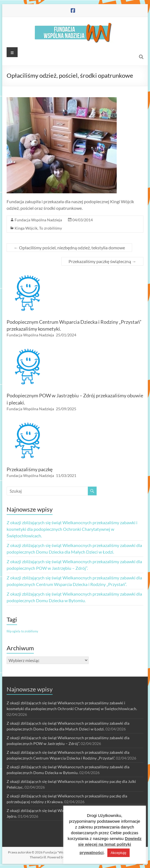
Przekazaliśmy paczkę (30, 469)
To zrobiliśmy (51, 228)
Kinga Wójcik (26, 228)
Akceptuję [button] (118, 853)
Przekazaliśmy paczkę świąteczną (102, 261)
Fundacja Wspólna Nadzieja (38, 220)
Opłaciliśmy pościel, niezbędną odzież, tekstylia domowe (69, 248)
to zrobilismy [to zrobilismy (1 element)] (30, 631)
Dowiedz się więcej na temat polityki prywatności (110, 845)
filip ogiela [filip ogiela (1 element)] (13, 631)
